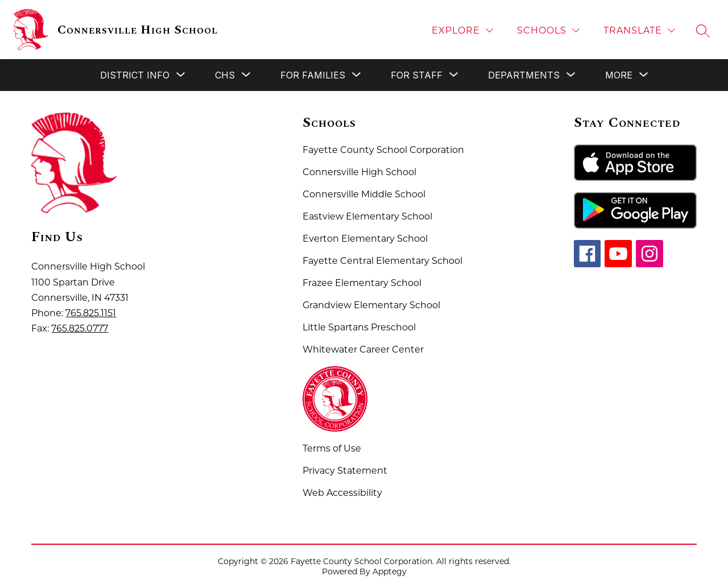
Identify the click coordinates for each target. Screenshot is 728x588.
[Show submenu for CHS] (225, 75)
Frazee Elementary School (362, 283)
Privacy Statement (345, 471)
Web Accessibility (342, 493)
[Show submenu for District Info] (135, 75)
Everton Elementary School (365, 239)
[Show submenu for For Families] (313, 75)
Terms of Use (332, 448)
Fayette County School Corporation (383, 150)
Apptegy (390, 572)
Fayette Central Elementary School (382, 261)
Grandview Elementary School (371, 305)
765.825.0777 (80, 328)
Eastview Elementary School (367, 216)
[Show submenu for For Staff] (417, 75)
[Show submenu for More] (619, 75)
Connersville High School (359, 172)
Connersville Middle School (364, 194)
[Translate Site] (639, 30)
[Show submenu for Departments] (524, 75)
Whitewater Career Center (363, 349)
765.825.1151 (91, 313)
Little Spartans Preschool (359, 327)
